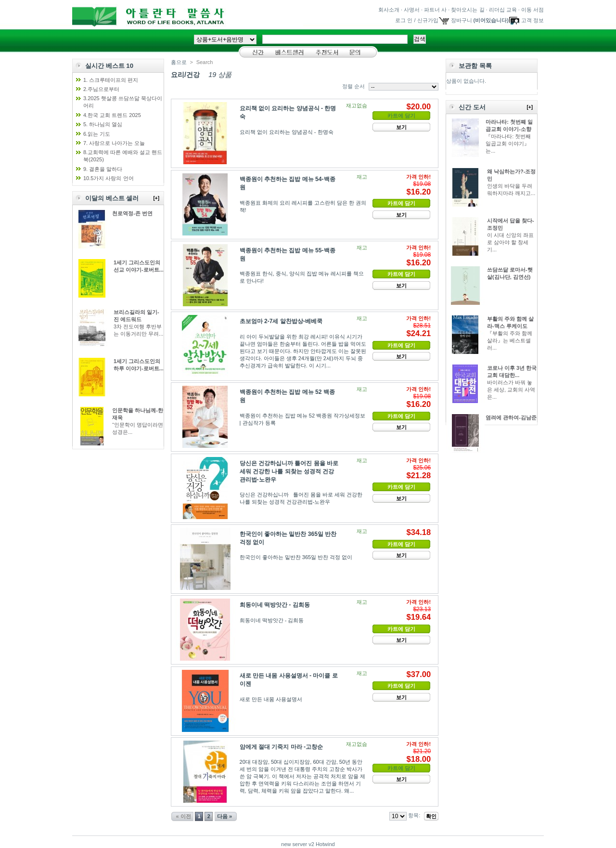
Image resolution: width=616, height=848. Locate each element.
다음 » (225, 816)
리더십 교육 (503, 10)
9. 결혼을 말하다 (103, 169)
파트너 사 (435, 10)
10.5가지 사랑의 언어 (109, 178)
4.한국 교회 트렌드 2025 (112, 115)
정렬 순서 (353, 86)
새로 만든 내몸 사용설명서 (271, 699)
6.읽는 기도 (97, 134)
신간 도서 (472, 107)
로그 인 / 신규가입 (417, 20)
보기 (401, 127)
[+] (157, 198)
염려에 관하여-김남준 (511, 417)
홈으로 (179, 62)
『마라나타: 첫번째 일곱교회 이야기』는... (508, 144)
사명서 (412, 10)
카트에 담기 (401, 203)
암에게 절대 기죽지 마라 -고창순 (281, 747)
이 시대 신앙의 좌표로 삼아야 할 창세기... (510, 242)
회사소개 (389, 10)
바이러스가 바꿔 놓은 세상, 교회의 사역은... (511, 390)
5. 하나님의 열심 (103, 124)
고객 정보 (533, 20)
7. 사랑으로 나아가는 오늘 (114, 143)
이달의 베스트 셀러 (112, 198)
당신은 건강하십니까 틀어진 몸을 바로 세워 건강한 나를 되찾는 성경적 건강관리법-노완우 (289, 471)
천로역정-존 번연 (132, 213)
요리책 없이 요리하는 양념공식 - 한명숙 (287, 132)
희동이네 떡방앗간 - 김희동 (275, 605)
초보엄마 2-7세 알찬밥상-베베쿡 (281, 321)
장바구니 (462, 20)
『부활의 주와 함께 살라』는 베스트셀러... (510, 340)
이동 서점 (533, 10)
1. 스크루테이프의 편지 (111, 80)
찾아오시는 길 (468, 10)
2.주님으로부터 (101, 89)
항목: (414, 815)
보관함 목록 (475, 66)
